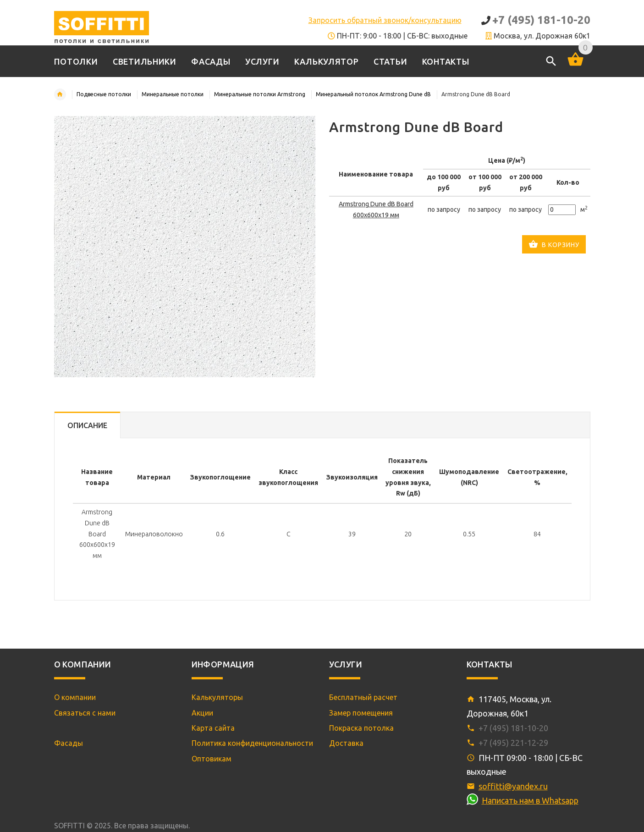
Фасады (69, 743)
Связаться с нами (85, 713)
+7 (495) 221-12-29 (513, 743)
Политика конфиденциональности (252, 743)
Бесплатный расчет (363, 697)
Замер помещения (361, 713)
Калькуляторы (217, 697)
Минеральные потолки (173, 94)
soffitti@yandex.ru (513, 786)
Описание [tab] (87, 425)
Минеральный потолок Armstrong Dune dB (373, 94)
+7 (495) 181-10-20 (541, 20)
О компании (75, 697)
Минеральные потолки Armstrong (260, 94)
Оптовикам (212, 759)
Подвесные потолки (104, 94)
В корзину (554, 245)
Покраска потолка (361, 728)
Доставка (346, 743)
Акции (202, 713)
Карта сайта (213, 728)
